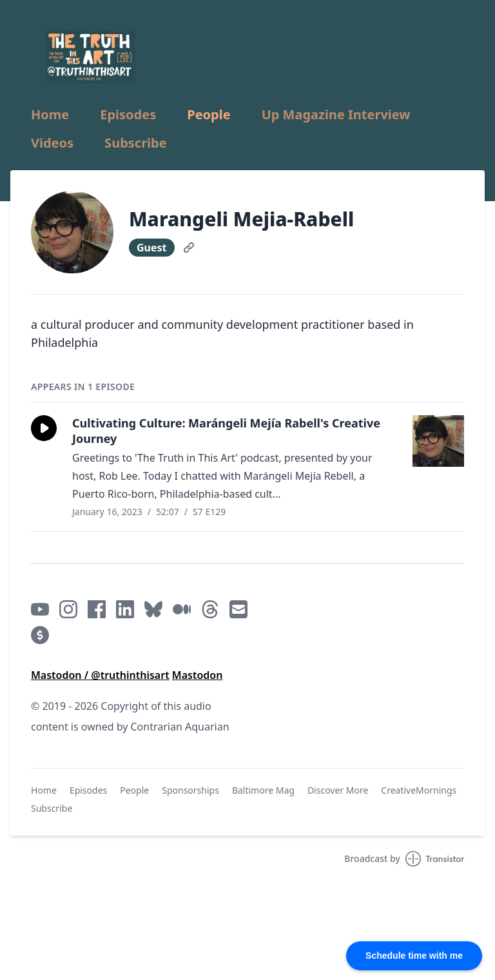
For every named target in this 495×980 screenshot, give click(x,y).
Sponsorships (190, 790)
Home (50, 115)
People (209, 115)
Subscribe (136, 143)
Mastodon (198, 675)
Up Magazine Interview (336, 115)
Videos (52, 143)
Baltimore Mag (263, 790)
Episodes (128, 115)
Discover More (338, 790)
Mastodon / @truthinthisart (100, 675)
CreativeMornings (419, 790)
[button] (44, 428)
